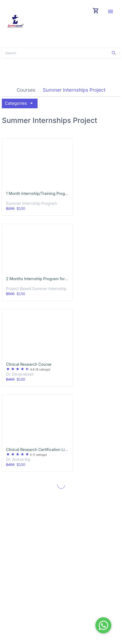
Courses (26, 90)
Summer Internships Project (74, 90)
